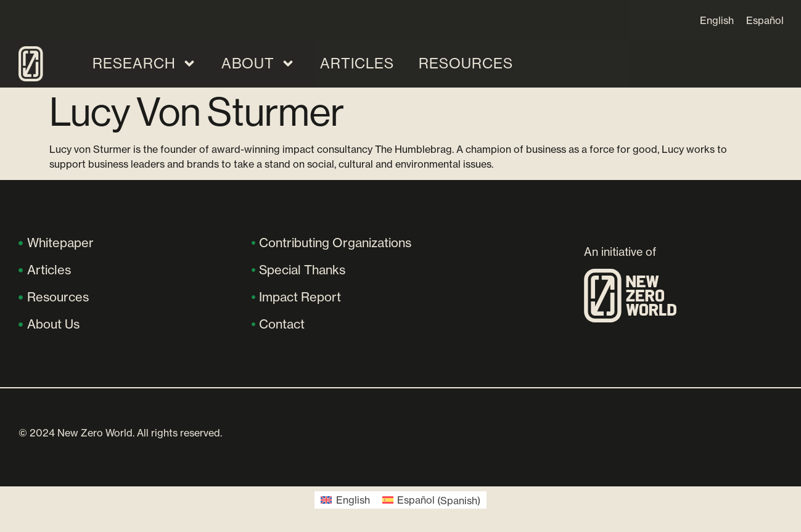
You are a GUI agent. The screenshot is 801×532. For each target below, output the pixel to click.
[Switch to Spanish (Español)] (431, 500)
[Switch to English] (717, 20)
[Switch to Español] (765, 20)
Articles (357, 63)
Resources (466, 63)
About (258, 63)
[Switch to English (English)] (345, 500)
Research (145, 63)
